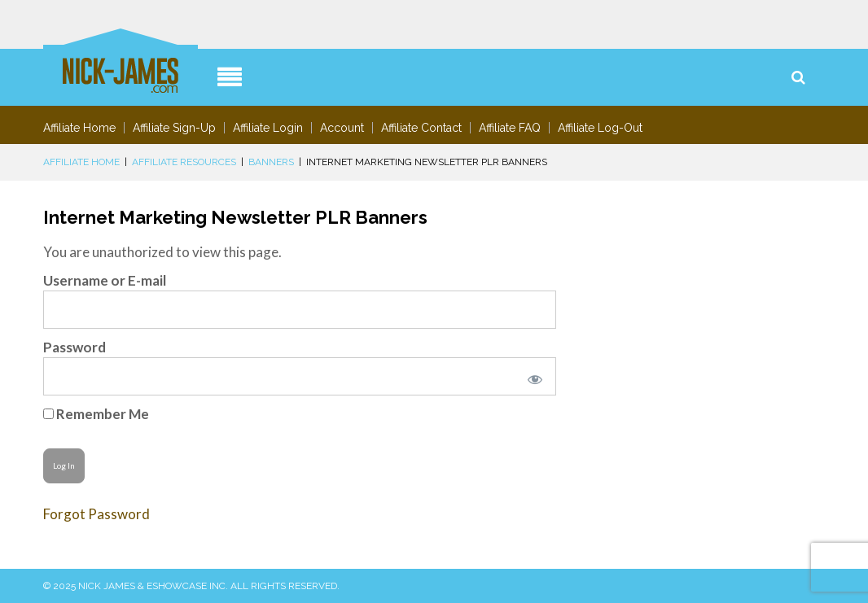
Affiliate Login (268, 128)
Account (342, 128)
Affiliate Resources (184, 162)
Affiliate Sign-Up (174, 128)
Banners (271, 162)
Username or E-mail (105, 280)
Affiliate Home (79, 128)
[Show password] (532, 376)
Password (75, 347)
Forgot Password (96, 514)
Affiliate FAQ (510, 128)
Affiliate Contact (421, 128)
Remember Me (96, 414)
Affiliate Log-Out (600, 128)
